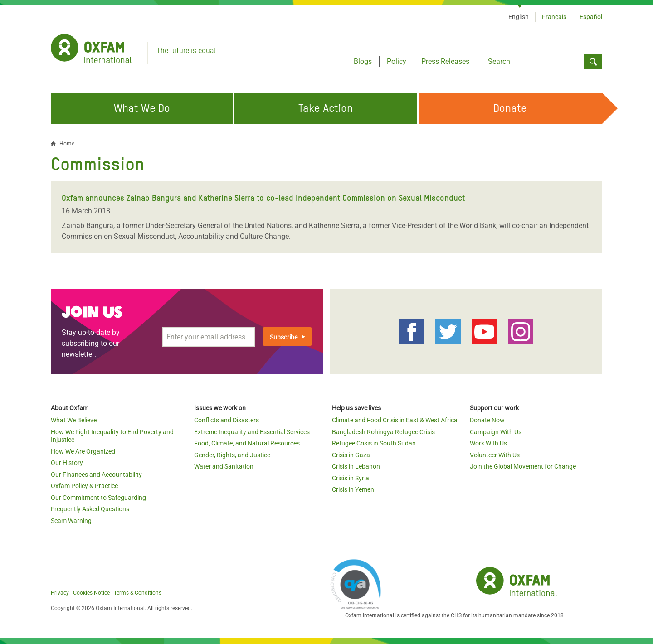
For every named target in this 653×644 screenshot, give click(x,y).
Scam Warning (71, 521)
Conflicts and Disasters (227, 420)
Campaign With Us (496, 432)
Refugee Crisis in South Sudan (374, 443)
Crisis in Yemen (353, 489)
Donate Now (487, 420)
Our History (67, 463)
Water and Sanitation (224, 466)
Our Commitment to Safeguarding (98, 498)
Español (591, 17)
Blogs (363, 61)
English (519, 17)
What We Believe (74, 420)
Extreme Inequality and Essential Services (252, 432)
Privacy (60, 593)
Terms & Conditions (138, 593)
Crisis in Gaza (351, 455)
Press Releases (445, 61)
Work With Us (488, 443)
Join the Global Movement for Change (523, 466)
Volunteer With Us (495, 455)
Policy (397, 61)
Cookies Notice (91, 593)
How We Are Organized (83, 451)
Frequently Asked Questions (90, 509)
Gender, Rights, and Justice (232, 455)
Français (554, 17)
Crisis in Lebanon (356, 466)
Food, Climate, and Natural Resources (247, 443)
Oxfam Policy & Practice (84, 486)
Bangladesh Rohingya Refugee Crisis (383, 432)
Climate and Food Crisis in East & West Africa (395, 420)
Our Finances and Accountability (96, 475)
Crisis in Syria (351, 478)
